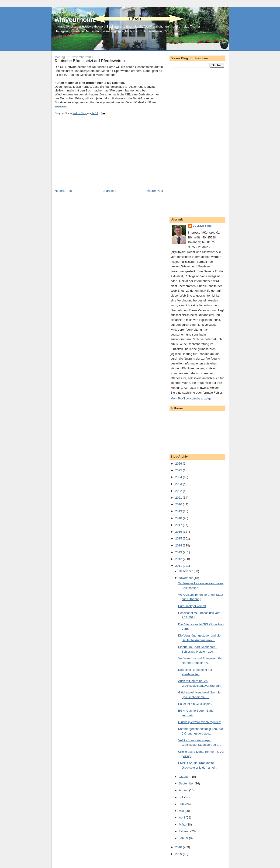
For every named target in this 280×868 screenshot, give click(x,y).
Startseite (110, 191)
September (187, 783)
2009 (179, 854)
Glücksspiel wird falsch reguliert (199, 722)
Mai (182, 811)
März (183, 824)
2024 (179, 477)
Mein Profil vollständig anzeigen (192, 398)
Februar (185, 831)
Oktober (185, 777)
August (184, 790)
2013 (179, 552)
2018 (179, 518)
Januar (184, 838)
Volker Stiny (203, 226)
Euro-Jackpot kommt (192, 606)
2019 (179, 511)
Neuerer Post (64, 191)
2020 (179, 504)
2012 (179, 559)
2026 (179, 464)
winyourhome (75, 20)
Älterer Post (155, 191)
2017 (179, 525)
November (186, 578)
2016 (179, 532)
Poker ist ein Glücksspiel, (195, 704)
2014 (179, 545)
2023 (179, 484)
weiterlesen (61, 107)
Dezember (186, 571)
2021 (179, 498)
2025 (179, 470)
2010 (179, 847)
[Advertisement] (90, 156)
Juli (181, 797)
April (182, 817)
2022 (179, 491)
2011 (179, 566)
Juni (182, 804)
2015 (179, 538)
